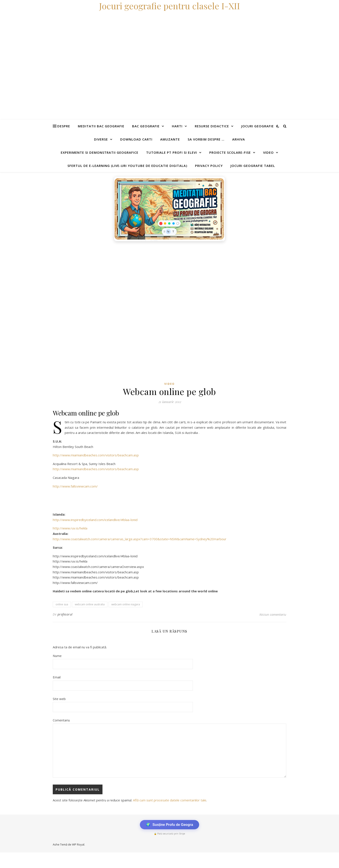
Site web (59, 699)
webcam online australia (90, 604)
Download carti (136, 139)
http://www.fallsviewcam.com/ (75, 486)
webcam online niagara (126, 604)
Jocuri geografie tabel (253, 166)
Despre (64, 126)
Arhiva (239, 139)
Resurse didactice (212, 126)
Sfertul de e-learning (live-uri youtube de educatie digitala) (127, 166)
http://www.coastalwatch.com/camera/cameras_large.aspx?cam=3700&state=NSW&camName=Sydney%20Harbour (140, 539)
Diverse (101, 139)
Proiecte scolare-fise (230, 152)
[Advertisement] (130, 276)
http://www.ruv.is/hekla (70, 528)
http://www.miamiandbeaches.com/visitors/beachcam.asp (96, 455)
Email (57, 677)
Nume (57, 656)
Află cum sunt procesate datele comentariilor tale (170, 800)
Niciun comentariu (273, 614)
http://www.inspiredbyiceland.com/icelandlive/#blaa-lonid (95, 520)
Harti (177, 126)
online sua (62, 604)
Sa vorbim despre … (206, 139)
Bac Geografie (146, 126)
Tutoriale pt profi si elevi (172, 152)
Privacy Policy (209, 166)
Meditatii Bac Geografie (101, 126)
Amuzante (170, 139)
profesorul (65, 614)
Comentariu (61, 720)
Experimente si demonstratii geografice (100, 152)
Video (268, 152)
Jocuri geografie (257, 126)
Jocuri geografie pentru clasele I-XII (169, 6)
